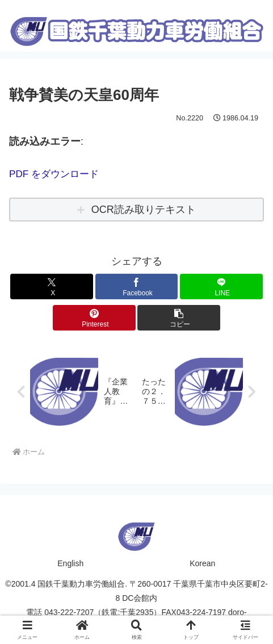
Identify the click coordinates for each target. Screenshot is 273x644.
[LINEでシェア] (221, 287)
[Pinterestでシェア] (94, 318)
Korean (202, 564)
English (70, 564)
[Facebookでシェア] (137, 287)
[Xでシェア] (52, 287)
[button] (179, 318)
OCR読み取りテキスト (144, 210)
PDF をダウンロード (56, 174)
